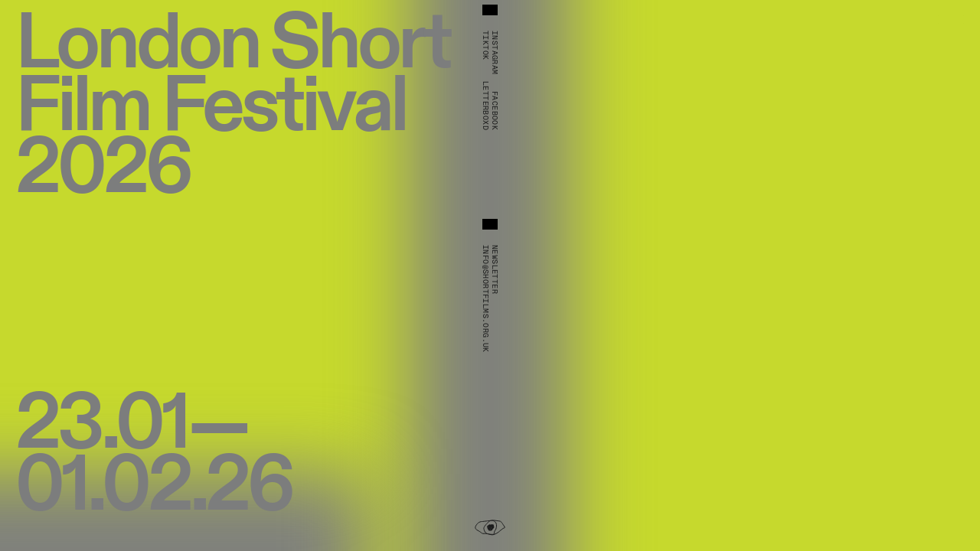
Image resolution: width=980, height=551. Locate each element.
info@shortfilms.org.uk (485, 299)
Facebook (495, 111)
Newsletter (495, 269)
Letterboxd (485, 106)
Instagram (495, 53)
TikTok (485, 45)
